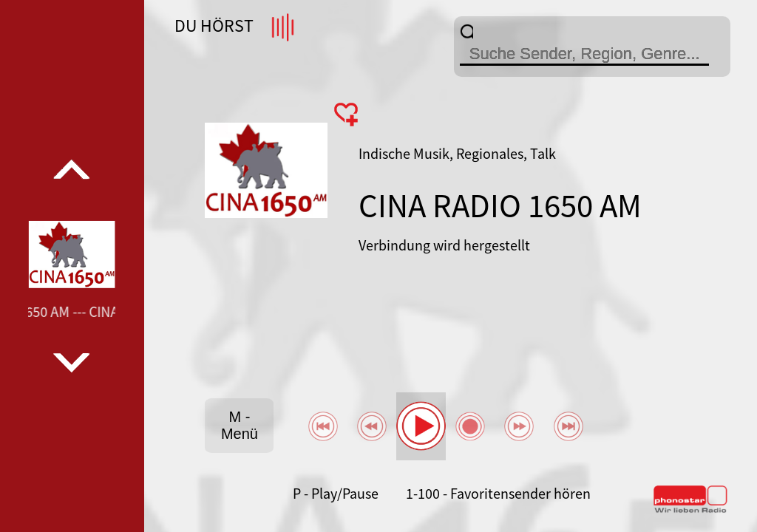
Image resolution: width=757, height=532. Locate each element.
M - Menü (240, 425)
